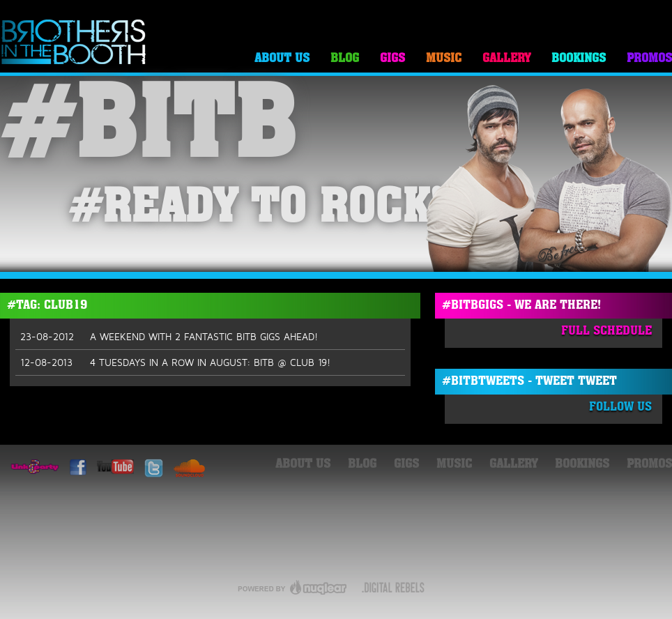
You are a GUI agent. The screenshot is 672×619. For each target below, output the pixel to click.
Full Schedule (606, 331)
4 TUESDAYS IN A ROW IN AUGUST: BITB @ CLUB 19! (175, 362)
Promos (649, 59)
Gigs (392, 59)
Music (444, 59)
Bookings (579, 59)
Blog (345, 59)
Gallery (506, 59)
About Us (282, 59)
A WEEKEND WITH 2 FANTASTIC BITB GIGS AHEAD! (169, 337)
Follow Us (620, 407)
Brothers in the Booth (74, 43)
